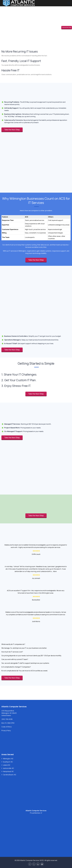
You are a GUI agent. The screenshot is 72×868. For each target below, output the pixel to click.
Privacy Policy (6, 731)
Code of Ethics (7, 727)
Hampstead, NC (8, 771)
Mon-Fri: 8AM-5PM (8, 723)
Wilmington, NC (8, 759)
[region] (36, 226)
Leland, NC (7, 765)
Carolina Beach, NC (10, 775)
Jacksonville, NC (8, 768)
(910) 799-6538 (7, 719)
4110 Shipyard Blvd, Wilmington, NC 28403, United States (9, 713)
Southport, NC (8, 762)
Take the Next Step (67, 27)
